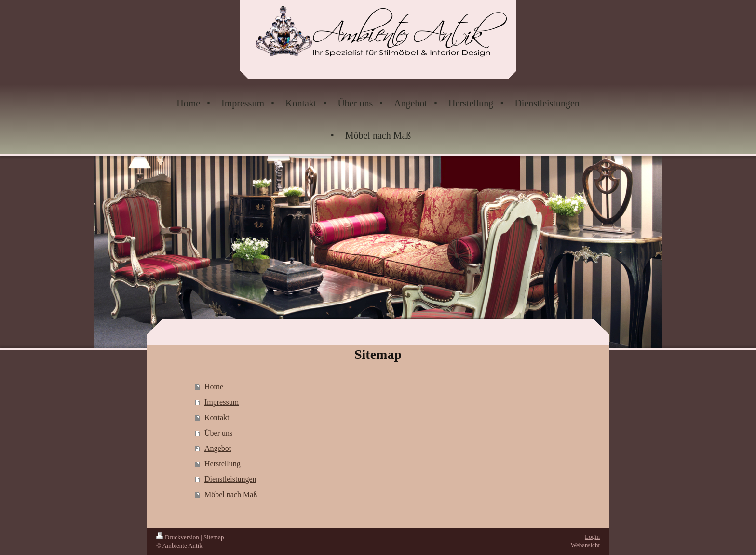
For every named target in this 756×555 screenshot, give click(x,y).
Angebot (218, 448)
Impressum (222, 402)
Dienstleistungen (230, 479)
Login (592, 536)
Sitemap (214, 537)
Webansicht (585, 545)
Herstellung (223, 464)
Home (214, 387)
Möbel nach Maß (231, 495)
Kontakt (217, 417)
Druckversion (178, 537)
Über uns (218, 433)
